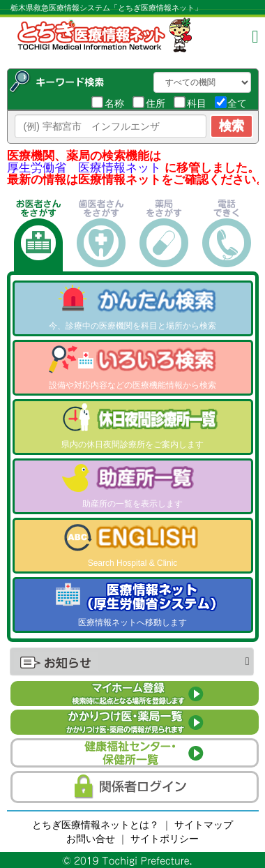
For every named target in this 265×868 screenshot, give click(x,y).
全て (231, 103)
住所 (149, 103)
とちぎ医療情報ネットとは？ (96, 825)
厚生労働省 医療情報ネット (84, 168)
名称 (108, 103)
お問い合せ (91, 839)
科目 (190, 103)
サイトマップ (204, 825)
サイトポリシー (165, 839)
